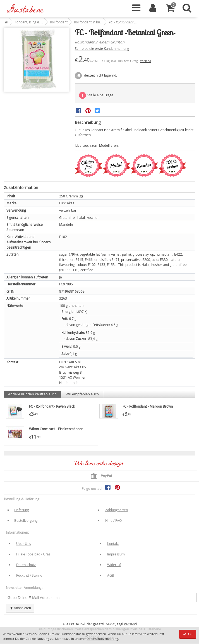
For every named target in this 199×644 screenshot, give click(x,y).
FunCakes (67, 203)
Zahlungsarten (117, 510)
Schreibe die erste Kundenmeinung (102, 48)
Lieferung (22, 510)
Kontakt (113, 543)
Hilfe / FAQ (113, 520)
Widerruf (114, 565)
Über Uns (24, 543)
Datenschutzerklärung (102, 639)
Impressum (116, 554)
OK (188, 634)
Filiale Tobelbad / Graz (33, 554)
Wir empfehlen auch (82, 394)
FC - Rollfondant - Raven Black (52, 406)
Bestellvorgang (26, 520)
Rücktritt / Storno (29, 575)
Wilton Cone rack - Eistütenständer (56, 429)
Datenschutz (26, 565)
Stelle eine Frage (96, 95)
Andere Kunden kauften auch (32, 394)
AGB (111, 575)
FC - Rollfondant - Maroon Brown (148, 406)
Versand (146, 61)
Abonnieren (20, 608)
